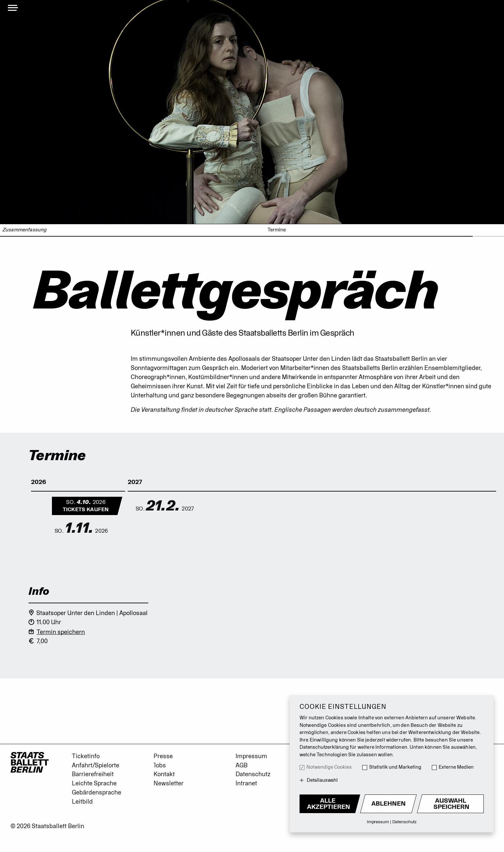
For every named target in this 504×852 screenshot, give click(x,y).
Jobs (160, 765)
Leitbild (82, 802)
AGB (242, 765)
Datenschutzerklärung (324, 747)
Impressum (251, 756)
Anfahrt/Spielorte (96, 765)
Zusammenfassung (25, 230)
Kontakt (164, 774)
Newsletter (169, 783)
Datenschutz (253, 774)
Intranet (246, 783)
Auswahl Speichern (451, 804)
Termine (277, 230)
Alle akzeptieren (329, 804)
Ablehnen (389, 804)
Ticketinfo (86, 756)
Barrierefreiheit (93, 774)
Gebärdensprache (97, 793)
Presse (163, 756)
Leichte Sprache (94, 783)
